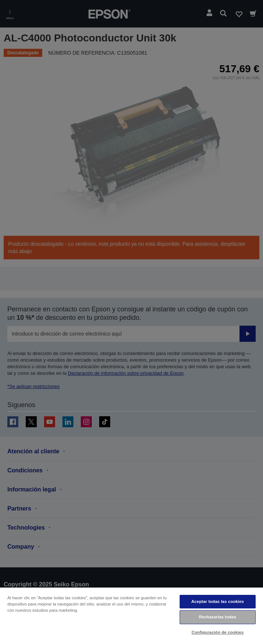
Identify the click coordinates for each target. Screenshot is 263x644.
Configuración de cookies (217, 632)
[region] (131, 615)
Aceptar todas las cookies (218, 601)
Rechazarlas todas (217, 617)
